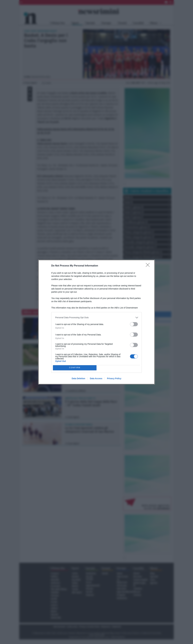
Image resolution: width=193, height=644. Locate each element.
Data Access (96, 378)
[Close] (149, 266)
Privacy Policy (114, 378)
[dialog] (96, 322)
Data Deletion (78, 378)
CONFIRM (75, 368)
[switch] (134, 324)
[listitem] (96, 318)
